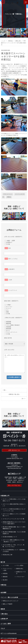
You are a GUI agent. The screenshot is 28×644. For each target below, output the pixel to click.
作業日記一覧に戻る (14, 394)
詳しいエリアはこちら (14, 485)
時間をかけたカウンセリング (10, 601)
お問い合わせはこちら (14, 450)
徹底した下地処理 (7, 604)
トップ (3, 41)
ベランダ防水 (20, 565)
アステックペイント (8, 194)
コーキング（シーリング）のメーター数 (13, 519)
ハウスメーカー (20, 577)
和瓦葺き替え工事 (7, 555)
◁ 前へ (4, 390)
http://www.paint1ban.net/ (14, 468)
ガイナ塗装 (6, 565)
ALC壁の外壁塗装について (10, 537)
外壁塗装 (5, 574)
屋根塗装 (5, 577)
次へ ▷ (24, 399)
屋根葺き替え (20, 569)
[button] (2, 33)
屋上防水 (5, 580)
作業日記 (9, 197)
